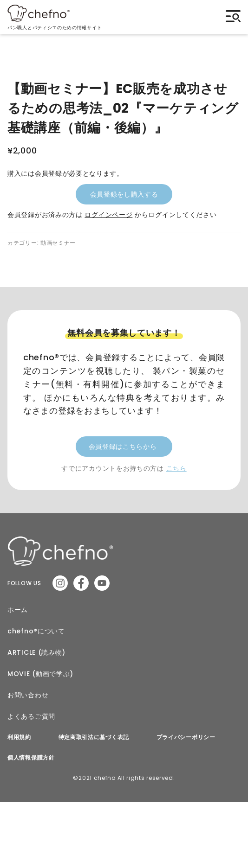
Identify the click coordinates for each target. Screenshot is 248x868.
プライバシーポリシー (186, 737)
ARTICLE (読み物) (36, 652)
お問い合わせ (28, 695)
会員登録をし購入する (124, 194)
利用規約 (19, 737)
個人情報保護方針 (31, 758)
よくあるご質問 (31, 716)
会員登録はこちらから (123, 447)
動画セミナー (58, 243)
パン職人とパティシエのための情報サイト (55, 25)
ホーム (18, 610)
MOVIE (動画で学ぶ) (40, 674)
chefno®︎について (36, 631)
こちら (176, 468)
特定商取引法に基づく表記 (94, 737)
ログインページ (108, 215)
